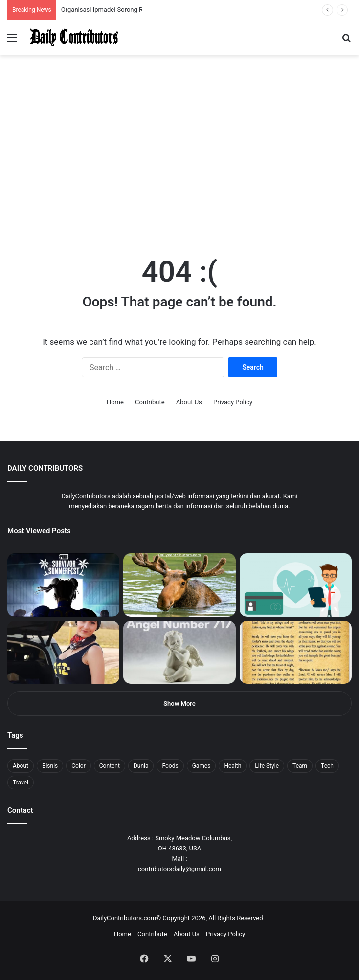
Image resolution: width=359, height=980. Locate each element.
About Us (189, 402)
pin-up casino (100, 0)
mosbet (95, 0)
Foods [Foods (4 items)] (170, 766)
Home (115, 402)
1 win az (78, 0)
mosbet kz (114, 0)
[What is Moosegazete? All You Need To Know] (179, 585)
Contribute (150, 402)
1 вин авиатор (22, 0)
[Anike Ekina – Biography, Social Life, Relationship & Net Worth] (63, 652)
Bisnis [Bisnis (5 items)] (50, 766)
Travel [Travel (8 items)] (21, 783)
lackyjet (112, 0)
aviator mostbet (124, 0)
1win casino (80, 0)
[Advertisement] (179, 168)
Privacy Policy (233, 402)
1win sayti (5, 0)
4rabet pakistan (153, 0)
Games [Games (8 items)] (202, 766)
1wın (56, 0)
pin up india (52, 0)
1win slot (92, 0)
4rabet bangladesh (44, 0)
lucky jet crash (105, 0)
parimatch (118, 0)
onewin (128, 0)
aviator (108, 0)
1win (55, 0)
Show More (179, 704)
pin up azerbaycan (59, 0)
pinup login (136, 0)
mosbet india (35, 0)
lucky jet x (149, 0)
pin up (63, 0)
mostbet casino (13, 0)
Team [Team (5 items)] (300, 766)
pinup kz (142, 0)
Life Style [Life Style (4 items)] (267, 766)
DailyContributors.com (124, 918)
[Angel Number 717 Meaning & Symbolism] (179, 652)
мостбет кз (71, 0)
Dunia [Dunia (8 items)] (141, 766)
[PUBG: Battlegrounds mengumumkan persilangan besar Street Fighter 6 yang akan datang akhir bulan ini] (63, 585)
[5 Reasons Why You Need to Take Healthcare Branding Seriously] (296, 585)
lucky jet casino (88, 0)
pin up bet (121, 0)
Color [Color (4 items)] (78, 766)
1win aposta (49, 0)
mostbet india (9, 0)
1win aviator (32, 0)
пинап (110, 0)
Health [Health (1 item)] (233, 766)
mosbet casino (84, 0)
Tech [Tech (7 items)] (327, 766)
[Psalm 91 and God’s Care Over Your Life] (296, 652)
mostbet (1, 0)
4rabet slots (26, 0)
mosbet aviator (131, 0)
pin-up (134, 0)
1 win (3, 0)
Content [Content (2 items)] (110, 766)
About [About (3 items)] (21, 766)
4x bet (41, 0)
